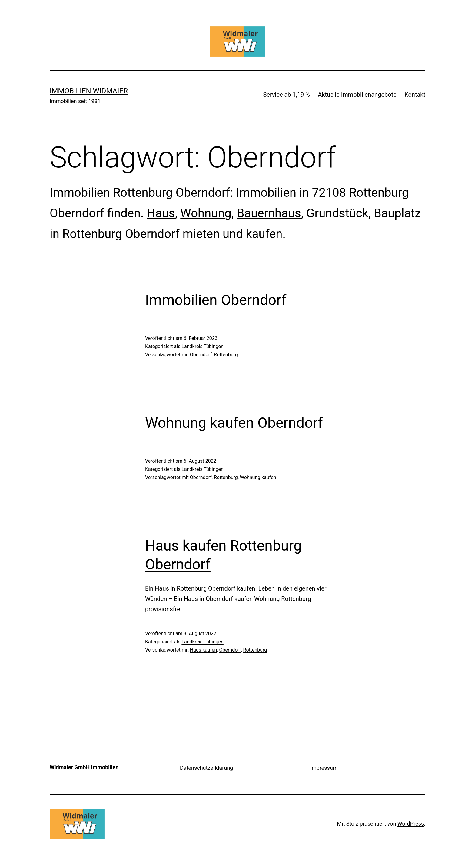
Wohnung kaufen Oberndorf (234, 423)
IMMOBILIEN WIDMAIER (89, 91)
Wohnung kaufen (258, 477)
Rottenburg (226, 355)
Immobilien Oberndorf (216, 300)
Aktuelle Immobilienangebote (357, 95)
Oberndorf (201, 355)
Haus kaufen (204, 650)
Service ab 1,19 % (286, 95)
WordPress (411, 824)
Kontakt (415, 95)
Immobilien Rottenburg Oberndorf (140, 193)
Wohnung (206, 213)
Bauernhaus (269, 213)
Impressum (324, 768)
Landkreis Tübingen (203, 346)
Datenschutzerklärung (206, 768)
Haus (161, 213)
